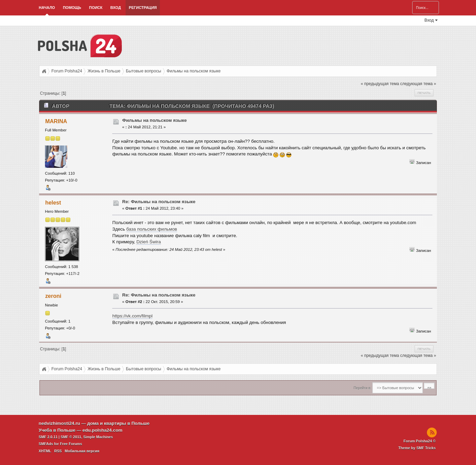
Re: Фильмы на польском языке (159, 202)
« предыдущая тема (380, 84)
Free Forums (71, 444)
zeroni (53, 296)
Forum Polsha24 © (420, 441)
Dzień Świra (148, 242)
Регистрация (143, 8)
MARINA (56, 121)
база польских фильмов (152, 229)
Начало (47, 8)
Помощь (72, 8)
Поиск (96, 8)
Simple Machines (98, 437)
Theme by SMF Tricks (417, 448)
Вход (116, 8)
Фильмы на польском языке (154, 120)
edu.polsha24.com (102, 430)
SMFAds (46, 444)
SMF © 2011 (71, 437)
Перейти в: (362, 388)
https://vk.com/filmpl (132, 316)
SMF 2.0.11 (48, 437)
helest (53, 203)
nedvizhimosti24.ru (60, 423)
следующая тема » (418, 84)
